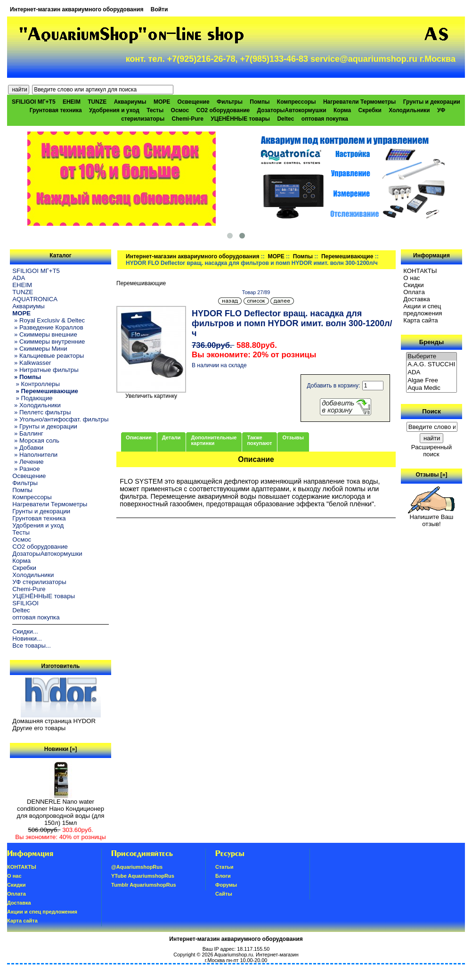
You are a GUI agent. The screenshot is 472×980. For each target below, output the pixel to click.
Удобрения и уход (114, 110)
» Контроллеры (36, 384)
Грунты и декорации (432, 102)
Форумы (226, 885)
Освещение (194, 102)
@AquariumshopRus (137, 867)
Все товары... (32, 646)
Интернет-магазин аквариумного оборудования (77, 9)
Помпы (260, 102)
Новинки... (27, 638)
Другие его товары (39, 728)
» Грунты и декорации (45, 426)
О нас (411, 278)
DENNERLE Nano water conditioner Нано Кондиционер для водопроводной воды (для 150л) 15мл (61, 809)
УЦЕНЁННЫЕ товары (240, 119)
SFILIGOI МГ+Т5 (33, 102)
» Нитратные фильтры (45, 370)
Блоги (223, 876)
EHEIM (72, 102)
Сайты (224, 894)
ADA (19, 278)
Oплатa (414, 292)
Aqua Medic (431, 388)
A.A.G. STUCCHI (431, 365)
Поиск (431, 411)
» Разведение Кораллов (48, 327)
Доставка (417, 299)
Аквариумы (130, 102)
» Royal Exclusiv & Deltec (49, 320)
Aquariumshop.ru (234, 955)
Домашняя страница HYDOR (54, 721)
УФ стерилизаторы (39, 582)
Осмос (180, 110)
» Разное (26, 469)
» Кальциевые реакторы (48, 356)
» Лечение (28, 462)
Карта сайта (420, 320)
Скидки (414, 285)
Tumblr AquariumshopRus (144, 885)
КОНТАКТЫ (420, 271)
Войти (159, 9)
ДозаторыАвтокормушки (292, 110)
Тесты (155, 110)
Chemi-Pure (188, 119)
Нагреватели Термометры (359, 102)
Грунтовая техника (56, 110)
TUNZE (97, 102)
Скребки (370, 110)
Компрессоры (297, 102)
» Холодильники (37, 405)
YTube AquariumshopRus (143, 876)
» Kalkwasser (32, 363)
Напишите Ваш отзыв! (431, 518)
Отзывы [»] (431, 475)
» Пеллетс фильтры (41, 412)
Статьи (224, 867)
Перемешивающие (347, 256)
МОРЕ (276, 256)
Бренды (431, 342)
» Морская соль (36, 441)
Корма (342, 110)
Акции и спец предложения (423, 310)
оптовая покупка (325, 119)
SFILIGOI (25, 603)
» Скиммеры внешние (45, 334)
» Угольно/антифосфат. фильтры (60, 419)
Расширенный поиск (431, 451)
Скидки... (25, 631)
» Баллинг (28, 433)
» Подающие (32, 398)
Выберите (431, 357)
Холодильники (409, 110)
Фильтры (230, 102)
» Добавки (28, 448)
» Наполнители (35, 455)
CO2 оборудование (223, 110)
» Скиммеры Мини (40, 349)
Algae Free (431, 381)
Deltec (285, 119)
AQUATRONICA (35, 299)
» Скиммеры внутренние (49, 342)
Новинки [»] (61, 749)
